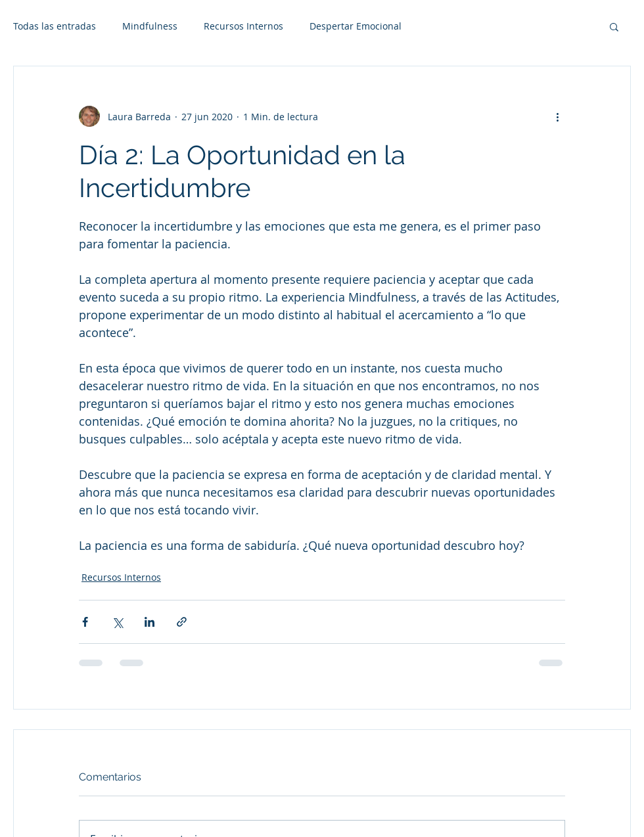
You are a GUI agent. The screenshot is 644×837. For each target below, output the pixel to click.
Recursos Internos (243, 26)
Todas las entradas (55, 26)
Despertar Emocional (356, 26)
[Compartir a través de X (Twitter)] (117, 622)
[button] (614, 26)
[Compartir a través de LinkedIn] (149, 622)
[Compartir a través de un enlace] (182, 622)
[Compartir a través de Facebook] (85, 622)
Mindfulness (150, 26)
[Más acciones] (557, 116)
